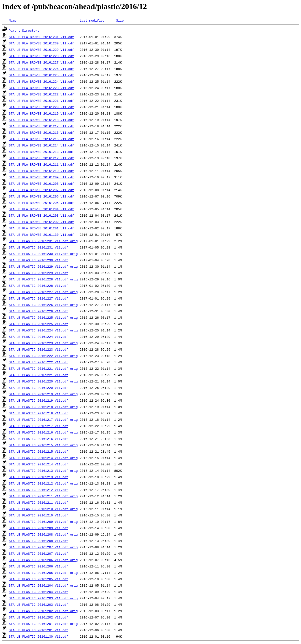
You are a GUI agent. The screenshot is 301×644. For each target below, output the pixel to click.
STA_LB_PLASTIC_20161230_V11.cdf (39, 260)
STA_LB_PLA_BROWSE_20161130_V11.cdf (41, 235)
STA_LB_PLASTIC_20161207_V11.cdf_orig (43, 547)
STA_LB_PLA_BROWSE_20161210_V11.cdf (41, 171)
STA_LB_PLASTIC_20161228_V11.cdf (39, 286)
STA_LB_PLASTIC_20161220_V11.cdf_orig (43, 381)
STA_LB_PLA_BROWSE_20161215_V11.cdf (41, 139)
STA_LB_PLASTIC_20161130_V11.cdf (39, 636)
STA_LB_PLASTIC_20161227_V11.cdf (39, 298)
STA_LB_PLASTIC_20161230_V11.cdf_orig (43, 254)
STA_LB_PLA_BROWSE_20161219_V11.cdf (41, 113)
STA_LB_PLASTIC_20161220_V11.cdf (39, 388)
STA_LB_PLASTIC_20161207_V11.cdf (39, 553)
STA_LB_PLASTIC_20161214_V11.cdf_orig (43, 458)
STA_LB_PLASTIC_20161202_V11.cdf (39, 617)
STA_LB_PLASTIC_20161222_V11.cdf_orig (43, 356)
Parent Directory (24, 30)
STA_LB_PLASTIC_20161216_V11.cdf (39, 439)
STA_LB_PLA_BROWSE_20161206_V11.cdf (41, 196)
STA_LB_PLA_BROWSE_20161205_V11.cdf (41, 203)
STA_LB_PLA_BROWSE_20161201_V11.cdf (41, 228)
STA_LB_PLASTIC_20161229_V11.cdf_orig (43, 266)
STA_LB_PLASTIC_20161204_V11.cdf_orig (43, 585)
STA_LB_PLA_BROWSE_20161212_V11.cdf (41, 158)
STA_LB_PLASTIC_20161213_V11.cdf (39, 477)
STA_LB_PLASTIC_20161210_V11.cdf (39, 515)
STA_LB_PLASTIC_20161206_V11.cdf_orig (43, 560)
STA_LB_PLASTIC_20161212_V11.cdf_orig (43, 483)
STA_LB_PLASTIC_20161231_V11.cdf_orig (43, 241)
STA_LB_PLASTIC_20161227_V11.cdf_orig (43, 292)
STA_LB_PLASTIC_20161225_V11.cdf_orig (43, 317)
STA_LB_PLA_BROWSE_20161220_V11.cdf (41, 107)
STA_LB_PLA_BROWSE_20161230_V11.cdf (41, 43)
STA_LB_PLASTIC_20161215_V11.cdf (39, 451)
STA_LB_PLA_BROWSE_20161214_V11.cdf (41, 145)
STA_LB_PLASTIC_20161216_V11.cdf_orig (43, 432)
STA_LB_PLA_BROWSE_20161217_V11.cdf (41, 126)
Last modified (92, 20)
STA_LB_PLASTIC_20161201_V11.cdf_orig (43, 624)
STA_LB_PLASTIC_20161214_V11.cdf (39, 464)
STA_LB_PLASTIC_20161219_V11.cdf (39, 400)
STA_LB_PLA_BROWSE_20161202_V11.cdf (41, 222)
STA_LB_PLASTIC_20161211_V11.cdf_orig (43, 496)
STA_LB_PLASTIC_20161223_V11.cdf (39, 349)
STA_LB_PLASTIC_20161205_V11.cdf (39, 579)
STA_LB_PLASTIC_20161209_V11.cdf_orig (43, 522)
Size (120, 20)
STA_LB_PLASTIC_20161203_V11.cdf (39, 605)
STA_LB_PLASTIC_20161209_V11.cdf (39, 528)
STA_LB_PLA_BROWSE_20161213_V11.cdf (41, 152)
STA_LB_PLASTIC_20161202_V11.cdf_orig (43, 611)
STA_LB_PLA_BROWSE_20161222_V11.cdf (41, 94)
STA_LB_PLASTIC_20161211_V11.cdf (39, 502)
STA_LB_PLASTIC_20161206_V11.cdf (39, 566)
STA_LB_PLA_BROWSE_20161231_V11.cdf (41, 37)
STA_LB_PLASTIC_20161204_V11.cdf (39, 592)
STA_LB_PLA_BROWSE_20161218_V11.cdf (41, 120)
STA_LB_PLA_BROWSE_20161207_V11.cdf (41, 190)
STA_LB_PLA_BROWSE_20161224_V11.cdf (41, 81)
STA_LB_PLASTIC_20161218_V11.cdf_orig (43, 407)
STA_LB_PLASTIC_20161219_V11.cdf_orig (43, 394)
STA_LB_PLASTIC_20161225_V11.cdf (39, 324)
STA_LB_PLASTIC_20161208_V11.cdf (39, 541)
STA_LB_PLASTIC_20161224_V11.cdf (39, 337)
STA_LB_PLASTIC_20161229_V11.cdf (39, 273)
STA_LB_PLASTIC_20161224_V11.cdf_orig (43, 330)
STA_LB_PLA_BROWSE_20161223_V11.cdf (41, 88)
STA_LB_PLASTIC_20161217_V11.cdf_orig (43, 420)
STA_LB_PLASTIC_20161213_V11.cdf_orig (43, 471)
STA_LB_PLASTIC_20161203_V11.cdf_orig (43, 598)
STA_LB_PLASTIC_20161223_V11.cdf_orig (43, 343)
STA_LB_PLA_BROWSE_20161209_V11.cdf (41, 177)
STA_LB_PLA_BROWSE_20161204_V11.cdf (41, 209)
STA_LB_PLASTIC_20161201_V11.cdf (39, 630)
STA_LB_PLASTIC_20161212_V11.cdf (39, 490)
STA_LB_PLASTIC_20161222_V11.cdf (39, 362)
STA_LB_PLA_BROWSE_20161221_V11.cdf (41, 101)
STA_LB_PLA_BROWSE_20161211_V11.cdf (41, 164)
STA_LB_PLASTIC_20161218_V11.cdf (39, 413)
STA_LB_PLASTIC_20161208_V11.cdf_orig (43, 534)
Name (13, 20)
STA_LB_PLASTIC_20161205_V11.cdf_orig (43, 573)
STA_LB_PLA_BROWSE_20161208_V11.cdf (41, 184)
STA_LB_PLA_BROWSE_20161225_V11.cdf (41, 75)
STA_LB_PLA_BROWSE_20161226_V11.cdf (41, 69)
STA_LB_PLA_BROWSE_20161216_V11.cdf (41, 132)
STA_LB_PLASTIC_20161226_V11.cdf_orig (43, 305)
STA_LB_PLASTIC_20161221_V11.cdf (39, 375)
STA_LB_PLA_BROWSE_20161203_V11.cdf (41, 215)
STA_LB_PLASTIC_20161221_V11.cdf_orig (43, 368)
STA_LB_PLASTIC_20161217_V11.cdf (39, 426)
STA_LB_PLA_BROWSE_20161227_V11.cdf (41, 62)
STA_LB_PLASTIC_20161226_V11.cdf (39, 311)
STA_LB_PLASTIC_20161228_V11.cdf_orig (43, 279)
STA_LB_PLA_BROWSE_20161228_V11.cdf (41, 56)
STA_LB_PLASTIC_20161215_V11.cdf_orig (43, 445)
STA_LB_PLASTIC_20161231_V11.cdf (39, 247)
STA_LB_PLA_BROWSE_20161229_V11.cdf (41, 50)
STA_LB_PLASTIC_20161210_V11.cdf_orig (43, 509)
